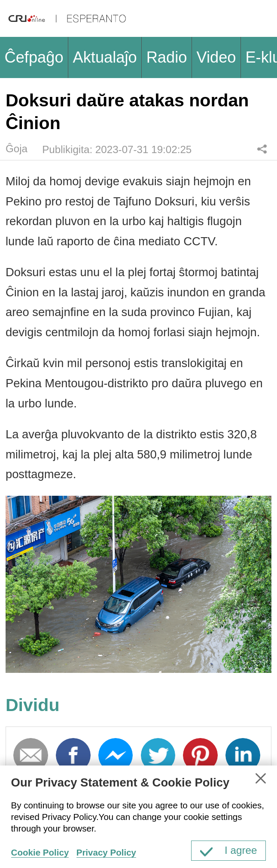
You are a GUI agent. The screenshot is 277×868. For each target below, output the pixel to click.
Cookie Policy (40, 852)
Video (216, 57)
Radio (167, 57)
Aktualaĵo (105, 57)
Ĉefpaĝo (34, 57)
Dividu (262, 149)
